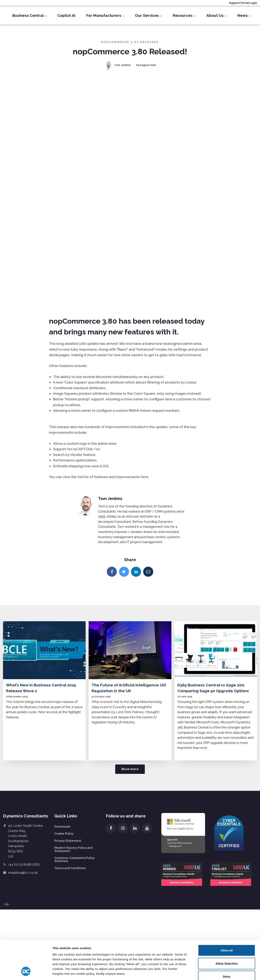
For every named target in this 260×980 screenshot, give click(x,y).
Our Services (148, 15)
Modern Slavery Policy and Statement (73, 849)
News (244, 15)
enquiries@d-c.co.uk (23, 873)
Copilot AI (66, 15)
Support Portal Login (243, 3)
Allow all (227, 782)
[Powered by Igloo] (6, 904)
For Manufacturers (105, 15)
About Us (216, 15)
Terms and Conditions (70, 868)
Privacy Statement (68, 841)
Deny (227, 808)
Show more (130, 769)
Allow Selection (227, 795)
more (121, 805)
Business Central (29, 15)
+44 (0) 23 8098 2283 (24, 864)
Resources (184, 15)
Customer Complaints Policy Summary (75, 859)
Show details (208, 827)
